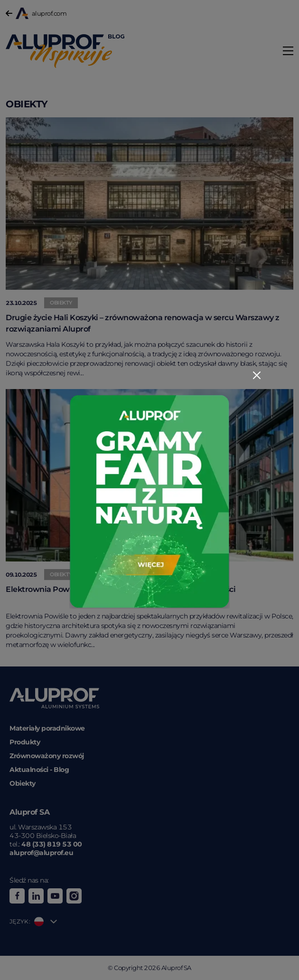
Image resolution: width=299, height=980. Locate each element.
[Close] (257, 375)
